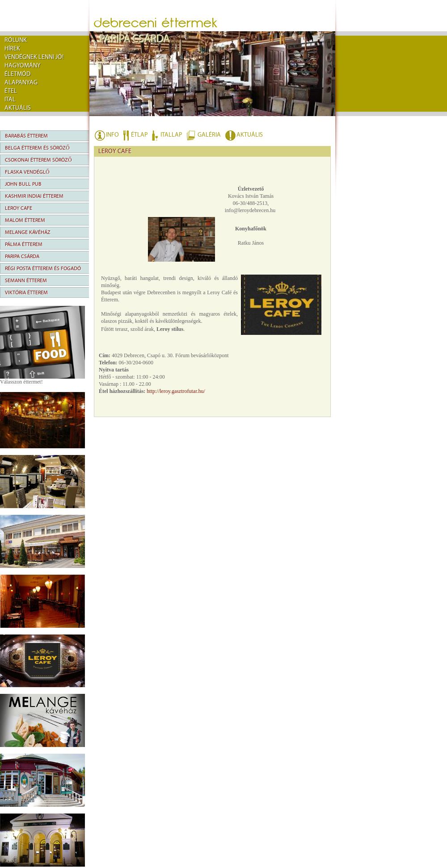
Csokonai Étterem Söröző (38, 160)
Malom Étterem (25, 220)
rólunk (16, 40)
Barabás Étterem (26, 136)
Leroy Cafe (19, 208)
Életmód (17, 74)
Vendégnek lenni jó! (34, 57)
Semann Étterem (26, 280)
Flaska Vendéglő (27, 172)
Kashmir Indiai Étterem (34, 196)
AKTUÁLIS (250, 135)
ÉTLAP (139, 135)
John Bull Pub (23, 184)
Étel (11, 91)
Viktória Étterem (26, 292)
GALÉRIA (209, 135)
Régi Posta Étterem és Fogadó (43, 268)
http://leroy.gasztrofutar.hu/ (176, 391)
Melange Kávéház (28, 232)
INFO (112, 135)
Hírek (12, 49)
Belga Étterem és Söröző (37, 148)
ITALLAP (171, 135)
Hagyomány (23, 66)
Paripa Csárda (22, 256)
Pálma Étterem (24, 244)
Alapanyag (21, 83)
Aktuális (18, 108)
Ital (10, 100)
